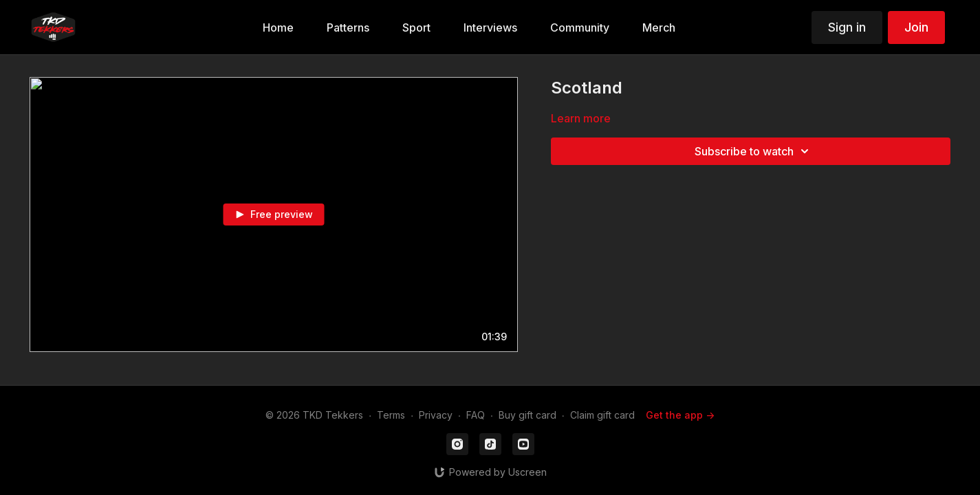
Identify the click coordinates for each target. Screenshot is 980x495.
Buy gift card (527, 415)
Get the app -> (680, 415)
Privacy (436, 415)
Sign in (847, 27)
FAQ (476, 415)
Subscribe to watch (754, 151)
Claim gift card (602, 415)
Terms (391, 415)
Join (916, 27)
